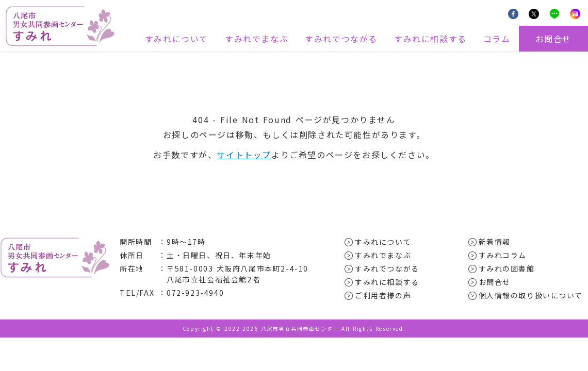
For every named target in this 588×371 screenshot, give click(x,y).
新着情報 (495, 241)
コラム (497, 39)
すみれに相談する (430, 39)
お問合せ (553, 39)
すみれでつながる (341, 39)
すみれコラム (503, 255)
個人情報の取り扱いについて (531, 295)
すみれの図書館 (507, 268)
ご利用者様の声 (383, 295)
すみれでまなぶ (257, 39)
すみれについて (177, 39)
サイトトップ (244, 155)
